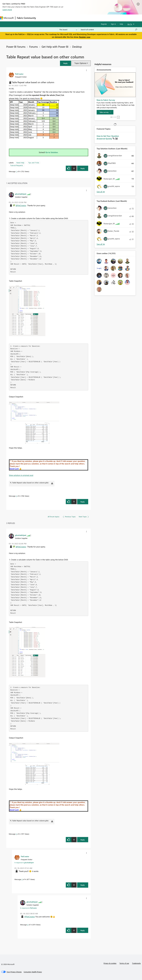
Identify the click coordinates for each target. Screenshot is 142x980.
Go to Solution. (52, 152)
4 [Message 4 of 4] (28, 925)
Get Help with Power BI (55, 47)
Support (106, 18)
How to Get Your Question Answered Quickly (108, 137)
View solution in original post (21, 475)
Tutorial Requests (17, 165)
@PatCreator (21, 205)
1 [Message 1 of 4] (16, 171)
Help (121, 24)
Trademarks (136, 963)
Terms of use (124, 963)
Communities (74, 18)
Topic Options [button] (80, 63)
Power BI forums (16, 47)
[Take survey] (105, 112)
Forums (42, 18)
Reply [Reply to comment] (83, 502)
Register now (85, 37)
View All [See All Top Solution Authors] (101, 192)
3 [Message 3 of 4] (22, 879)
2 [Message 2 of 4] (16, 496)
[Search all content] (109, 30)
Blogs (86, 18)
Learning (95, 18)
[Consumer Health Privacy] (33, 972)
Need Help (20, 163)
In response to (24, 863)
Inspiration (53, 18)
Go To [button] (130, 24)
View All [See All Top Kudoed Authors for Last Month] (101, 244)
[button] (66, 63)
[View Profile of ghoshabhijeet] (21, 194)
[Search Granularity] (68, 30)
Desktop (77, 47)
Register (104, 24)
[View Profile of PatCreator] (19, 74)
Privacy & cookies (110, 963)
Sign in (113, 24)
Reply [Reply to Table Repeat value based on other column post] (83, 168)
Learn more (7, 10)
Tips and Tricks (34, 163)
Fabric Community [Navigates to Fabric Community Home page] (26, 18)
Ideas (63, 18)
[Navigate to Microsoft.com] (7, 18)
